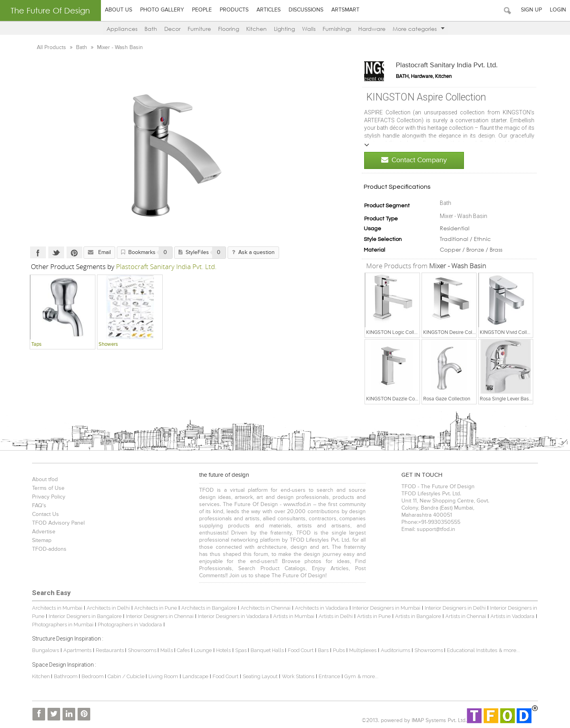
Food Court (301, 650)
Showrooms (143, 650)
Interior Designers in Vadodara (233, 616)
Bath (151, 29)
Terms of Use (48, 488)
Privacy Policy (49, 497)
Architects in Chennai (266, 608)
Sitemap (42, 540)
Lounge (203, 650)
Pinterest (74, 252)
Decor (172, 29)
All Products (52, 47)
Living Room (163, 676)
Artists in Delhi (336, 616)
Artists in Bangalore (418, 616)
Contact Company (414, 160)
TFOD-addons (49, 549)
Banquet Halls (268, 650)
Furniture (199, 29)
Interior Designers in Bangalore (85, 616)
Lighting (284, 29)
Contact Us (46, 514)
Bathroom (66, 676)
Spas (241, 650)
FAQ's (39, 506)
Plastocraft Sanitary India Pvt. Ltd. (447, 65)
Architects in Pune (156, 608)
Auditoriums (395, 650)
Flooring (229, 29)
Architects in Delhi (108, 608)
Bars (323, 650)
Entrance (329, 676)
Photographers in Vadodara (130, 625)
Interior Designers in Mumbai (386, 608)
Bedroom (93, 676)
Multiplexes (363, 650)
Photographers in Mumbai (63, 625)
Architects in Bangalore (209, 608)
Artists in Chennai (466, 616)
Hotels (223, 650)
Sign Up (531, 10)
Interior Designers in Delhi (455, 608)
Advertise (44, 532)
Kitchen (256, 29)
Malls (167, 650)
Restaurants (110, 650)
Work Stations (298, 676)
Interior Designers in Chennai (160, 616)
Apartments (77, 650)
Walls (309, 29)
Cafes (183, 650)
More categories (419, 29)
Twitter (56, 252)
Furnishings (337, 29)
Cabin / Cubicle (127, 676)
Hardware (372, 29)
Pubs (339, 650)
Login (558, 10)
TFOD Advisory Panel (58, 523)
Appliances (122, 29)
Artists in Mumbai (294, 616)
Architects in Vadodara (321, 608)
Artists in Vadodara (512, 616)
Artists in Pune (374, 616)
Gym (350, 676)
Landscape (195, 676)
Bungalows (46, 650)
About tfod (45, 480)
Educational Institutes (472, 650)
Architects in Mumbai (57, 608)
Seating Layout (260, 676)
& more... (509, 650)
